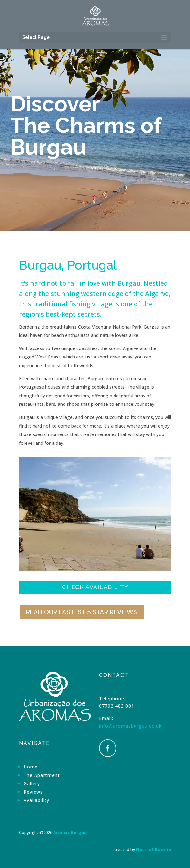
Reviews (33, 792)
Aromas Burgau (70, 832)
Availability (36, 800)
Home (31, 767)
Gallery (32, 783)
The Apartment (42, 775)
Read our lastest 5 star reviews (82, 612)
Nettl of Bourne (154, 849)
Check (95, 587)
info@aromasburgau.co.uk (130, 726)
